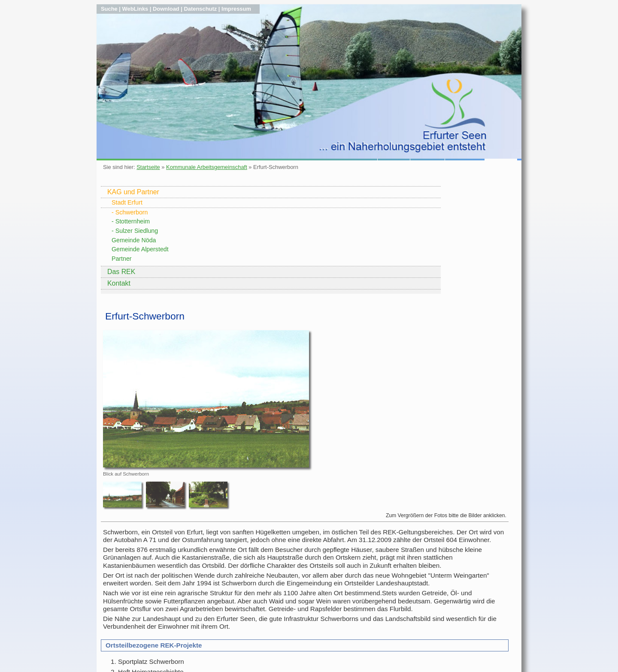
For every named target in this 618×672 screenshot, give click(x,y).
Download (166, 9)
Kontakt (119, 283)
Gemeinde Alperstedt (140, 249)
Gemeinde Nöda (134, 240)
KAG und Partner (133, 192)
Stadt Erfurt (127, 202)
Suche (109, 9)
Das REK (121, 272)
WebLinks (135, 9)
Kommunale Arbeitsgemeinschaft (207, 167)
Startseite (148, 167)
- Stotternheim (131, 221)
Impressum (236, 9)
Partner (122, 259)
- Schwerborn (130, 212)
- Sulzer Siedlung (135, 231)
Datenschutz (201, 9)
